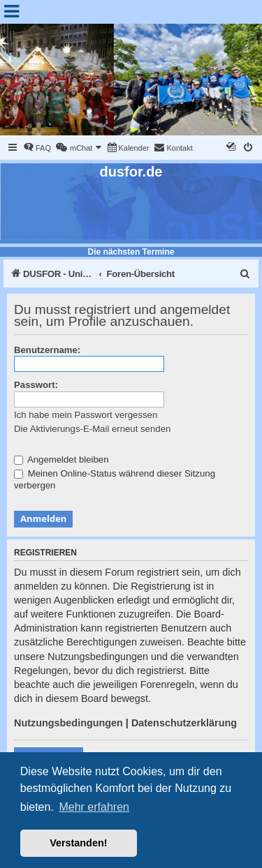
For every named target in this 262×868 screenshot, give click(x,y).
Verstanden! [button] (78, 843)
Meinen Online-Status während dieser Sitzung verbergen (115, 479)
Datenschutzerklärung (184, 723)
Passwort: (36, 385)
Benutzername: (47, 350)
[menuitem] (37, 148)
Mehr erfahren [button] (94, 807)
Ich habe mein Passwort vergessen (86, 415)
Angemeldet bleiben (61, 459)
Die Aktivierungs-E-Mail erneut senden (92, 429)
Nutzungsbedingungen (68, 723)
